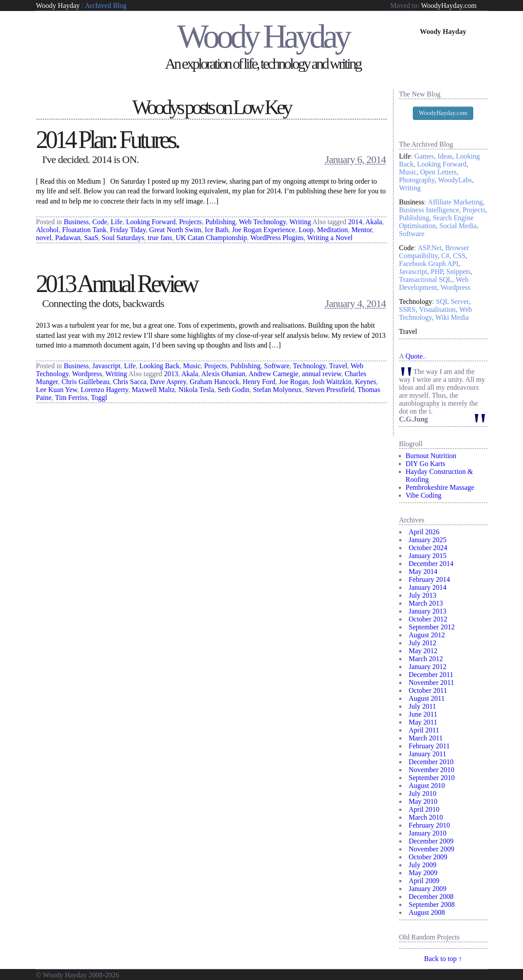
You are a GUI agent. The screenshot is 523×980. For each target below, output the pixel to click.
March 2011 (426, 738)
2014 (355, 222)
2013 (171, 374)
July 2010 (423, 793)
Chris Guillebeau (86, 382)
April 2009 (424, 881)
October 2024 (428, 548)
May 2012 (423, 651)
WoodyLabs (455, 180)
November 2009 (432, 849)
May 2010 (423, 801)
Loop (306, 230)
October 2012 (428, 619)
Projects (190, 222)
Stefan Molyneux (277, 390)
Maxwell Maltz (153, 390)
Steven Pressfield (330, 390)
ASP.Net (430, 248)
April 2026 (424, 532)
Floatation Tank (84, 230)
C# (445, 256)
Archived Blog (106, 6)
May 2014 (423, 571)
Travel (338, 366)
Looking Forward (151, 222)
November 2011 (432, 682)
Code (100, 222)
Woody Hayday (58, 6)
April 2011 (424, 730)
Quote (414, 356)
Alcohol (48, 230)
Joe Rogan (294, 382)
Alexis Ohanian (223, 374)
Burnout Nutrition (431, 456)
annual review (321, 374)
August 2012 (427, 635)
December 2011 (431, 675)
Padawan (68, 238)
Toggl (99, 398)
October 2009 (428, 857)
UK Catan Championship (211, 238)
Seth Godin (234, 390)
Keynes (366, 382)
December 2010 (431, 762)
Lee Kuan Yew (57, 390)
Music (192, 366)
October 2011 (428, 690)
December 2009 (431, 841)
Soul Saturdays (123, 238)
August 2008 (427, 912)
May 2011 (423, 722)
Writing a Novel (330, 238)
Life (117, 222)
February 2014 (430, 579)
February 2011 (429, 746)
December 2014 (431, 564)
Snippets (458, 272)
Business (76, 222)
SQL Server (452, 301)
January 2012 (428, 667)
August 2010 (427, 786)
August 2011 (427, 698)
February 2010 (430, 825)
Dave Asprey (168, 382)
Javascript (107, 366)
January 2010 (428, 833)
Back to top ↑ (443, 959)
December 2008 (431, 897)
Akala (374, 222)
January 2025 (428, 540)
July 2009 (423, 865)
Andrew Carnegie (273, 374)
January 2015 (428, 556)
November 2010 (432, 770)
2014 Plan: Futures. (107, 140)
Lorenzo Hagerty (104, 390)
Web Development (434, 283)
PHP (437, 272)
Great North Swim (175, 230)
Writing (300, 222)
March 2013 (426, 603)
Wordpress (87, 374)
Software (277, 366)
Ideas (445, 156)
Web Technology (262, 222)
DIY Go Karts (426, 464)
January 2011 (428, 754)
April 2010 (424, 809)
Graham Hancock (214, 382)
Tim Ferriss (71, 398)
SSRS (407, 309)
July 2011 (423, 706)
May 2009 (423, 873)
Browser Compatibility (434, 252)
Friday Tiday (128, 230)
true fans (160, 238)
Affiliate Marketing (455, 202)
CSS (459, 256)
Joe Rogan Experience (264, 230)
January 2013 (428, 611)
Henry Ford (259, 382)
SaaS (91, 238)
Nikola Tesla (196, 390)
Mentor (362, 230)
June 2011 (423, 714)
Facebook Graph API (429, 264)
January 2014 (428, 587)
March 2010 (426, 817)
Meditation (332, 230)
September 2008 (432, 904)
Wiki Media (452, 317)
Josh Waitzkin (332, 382)
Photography (417, 180)
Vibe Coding (424, 495)
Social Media (458, 226)
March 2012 (426, 659)
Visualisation (437, 309)
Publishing (220, 222)
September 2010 (432, 778)
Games (424, 156)
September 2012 (432, 627)
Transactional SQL (426, 279)
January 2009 (428, 889)
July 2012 (423, 643)
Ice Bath (217, 230)
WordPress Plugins (277, 238)
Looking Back (159, 366)
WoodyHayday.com (449, 6)
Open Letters (439, 172)
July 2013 (423, 595)
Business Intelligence (429, 210)
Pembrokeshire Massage (440, 487)
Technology (309, 366)
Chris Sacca (130, 382)
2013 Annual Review (117, 284)
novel (44, 238)
